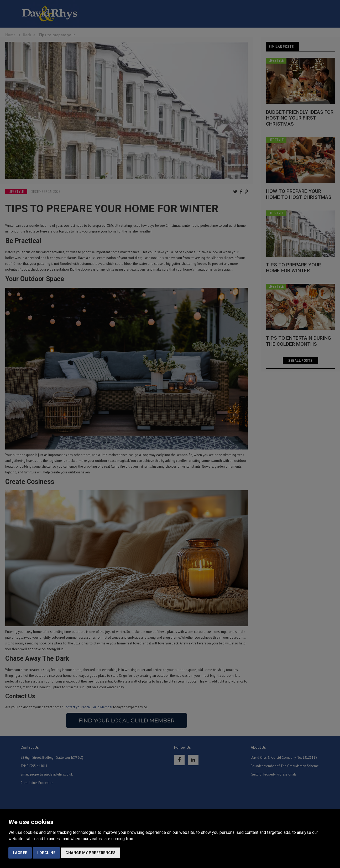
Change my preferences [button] (91, 853)
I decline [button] (46, 853)
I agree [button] (20, 853)
